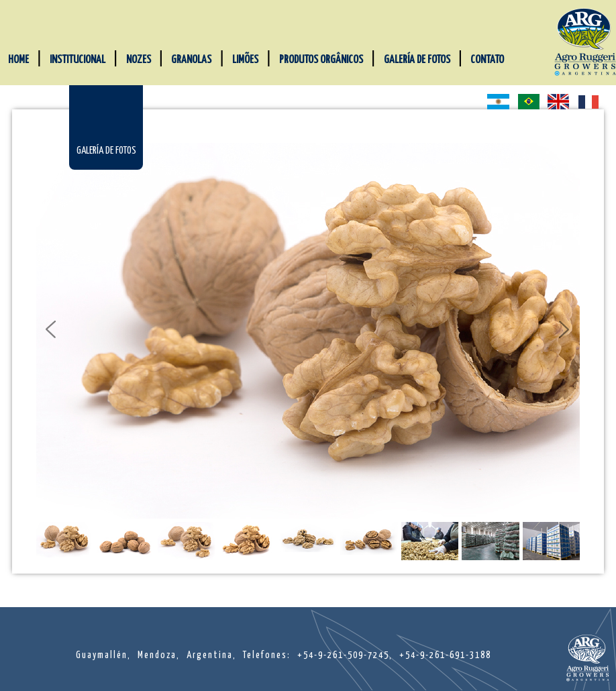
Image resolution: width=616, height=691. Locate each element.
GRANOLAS (191, 60)
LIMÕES (245, 60)
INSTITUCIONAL (78, 60)
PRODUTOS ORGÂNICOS (321, 60)
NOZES (139, 60)
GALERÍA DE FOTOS (417, 60)
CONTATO (487, 60)
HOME (18, 60)
